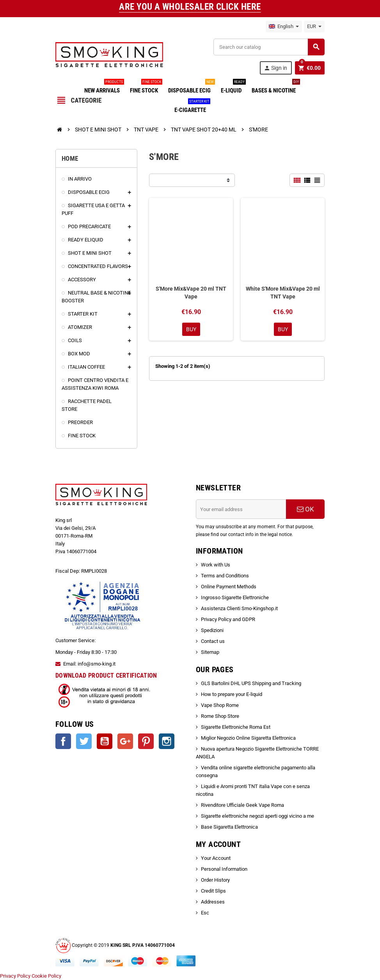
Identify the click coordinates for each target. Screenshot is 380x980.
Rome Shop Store (220, 716)
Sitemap (210, 652)
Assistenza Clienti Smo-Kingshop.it (239, 608)
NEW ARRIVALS (104, 87)
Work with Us (216, 565)
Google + (125, 741)
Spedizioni (212, 630)
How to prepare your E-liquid (232, 694)
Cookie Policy (46, 976)
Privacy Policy (15, 976)
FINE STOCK (146, 87)
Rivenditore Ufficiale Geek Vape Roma (242, 805)
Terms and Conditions (225, 576)
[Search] (269, 47)
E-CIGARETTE (192, 107)
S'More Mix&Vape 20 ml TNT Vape (191, 293)
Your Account (216, 858)
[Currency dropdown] (314, 27)
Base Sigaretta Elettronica (229, 827)
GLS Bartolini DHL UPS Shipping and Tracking (251, 683)
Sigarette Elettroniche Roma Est (236, 727)
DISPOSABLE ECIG (191, 87)
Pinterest (146, 741)
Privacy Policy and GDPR (228, 619)
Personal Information (224, 869)
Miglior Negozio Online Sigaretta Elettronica (248, 738)
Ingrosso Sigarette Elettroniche (235, 597)
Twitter (84, 741)
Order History (215, 880)
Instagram (167, 741)
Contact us (213, 641)
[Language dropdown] (284, 27)
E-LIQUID (233, 87)
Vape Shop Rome (220, 705)
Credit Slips (213, 891)
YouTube (105, 741)
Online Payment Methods (229, 587)
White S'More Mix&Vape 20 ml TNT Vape (283, 293)
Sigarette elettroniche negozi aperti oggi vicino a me (257, 816)
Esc (205, 913)
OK (305, 509)
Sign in (275, 68)
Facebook (63, 741)
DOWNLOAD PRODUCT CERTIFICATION (106, 676)
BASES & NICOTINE (275, 87)
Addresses (213, 902)
